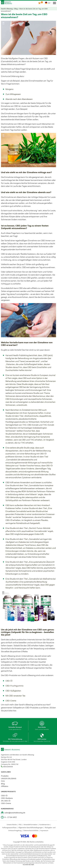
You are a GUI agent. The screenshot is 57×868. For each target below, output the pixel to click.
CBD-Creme (6, 803)
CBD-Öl (4, 796)
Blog (16, 9)
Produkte (5, 776)
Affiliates (5, 786)
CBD (29, 646)
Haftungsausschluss (9, 828)
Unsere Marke (12, 825)
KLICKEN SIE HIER (28, 865)
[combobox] (48, 3)
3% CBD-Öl (6, 801)
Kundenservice (44, 825)
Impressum (44, 831)
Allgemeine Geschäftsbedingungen (31, 828)
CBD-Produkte (11, 675)
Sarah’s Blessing (8, 656)
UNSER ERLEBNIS (9, 779)
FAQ (3, 781)
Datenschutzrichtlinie (31, 831)
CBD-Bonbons (7, 798)
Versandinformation (30, 825)
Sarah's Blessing (7, 9)
